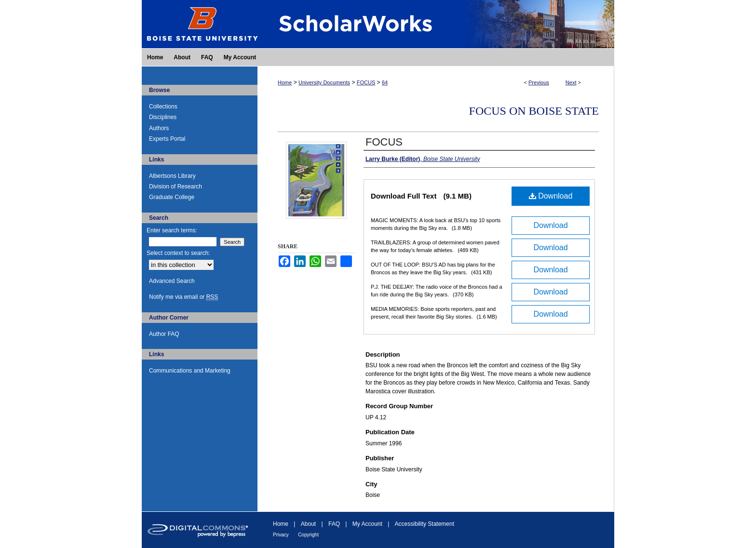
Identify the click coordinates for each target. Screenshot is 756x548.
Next (571, 82)
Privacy (281, 535)
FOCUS (366, 82)
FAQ (334, 524)
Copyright (308, 535)
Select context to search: (178, 253)
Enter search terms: (172, 230)
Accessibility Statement (425, 524)
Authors (159, 128)
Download (551, 196)
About (308, 524)
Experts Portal (167, 139)
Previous (539, 82)
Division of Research (175, 187)
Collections (163, 107)
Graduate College (172, 197)
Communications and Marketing (190, 371)
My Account (367, 524)
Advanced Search (172, 281)
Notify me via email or (183, 297)
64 (385, 82)
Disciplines (163, 117)
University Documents (324, 82)
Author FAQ (164, 334)
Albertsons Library (172, 176)
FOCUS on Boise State (534, 111)
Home (285, 82)
